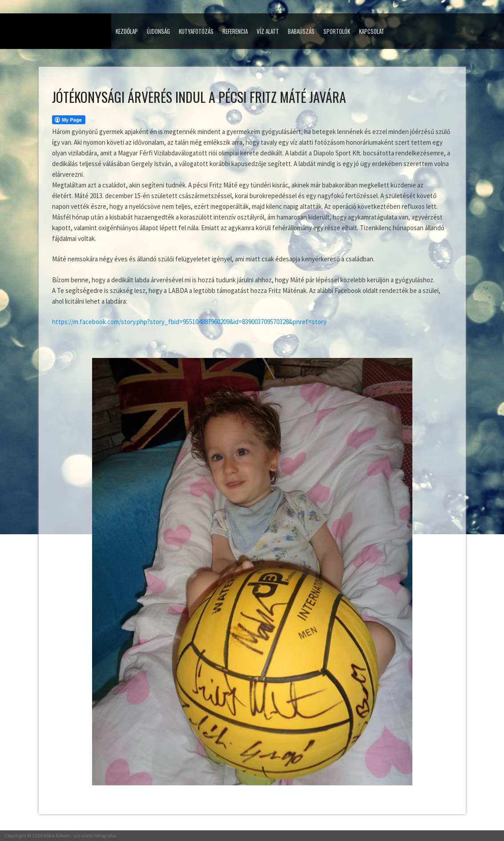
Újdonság (158, 31)
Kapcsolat (372, 31)
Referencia (235, 31)
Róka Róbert (57, 835)
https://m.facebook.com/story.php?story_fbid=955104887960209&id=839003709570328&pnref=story (189, 322)
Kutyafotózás (196, 31)
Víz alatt (268, 31)
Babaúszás (301, 31)
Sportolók (337, 31)
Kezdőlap (127, 31)
